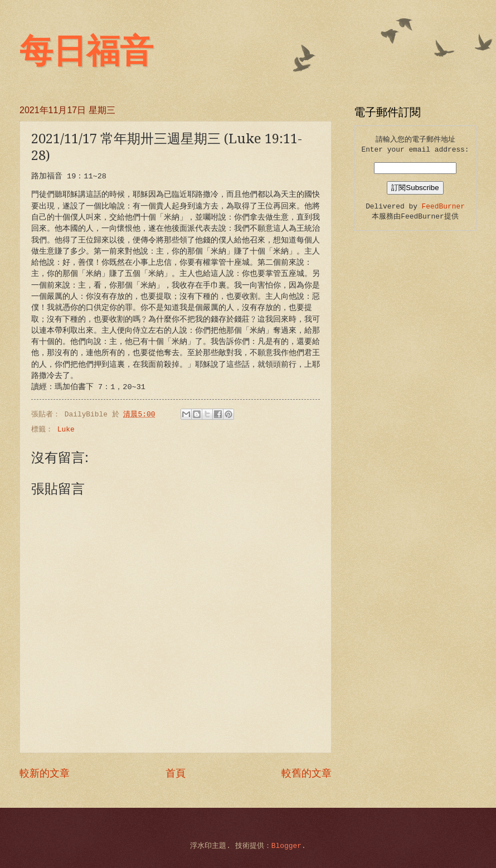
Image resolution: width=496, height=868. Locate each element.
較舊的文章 (307, 774)
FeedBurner (443, 207)
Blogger (286, 846)
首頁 (176, 774)
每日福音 (86, 51)
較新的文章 (45, 774)
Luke (66, 430)
